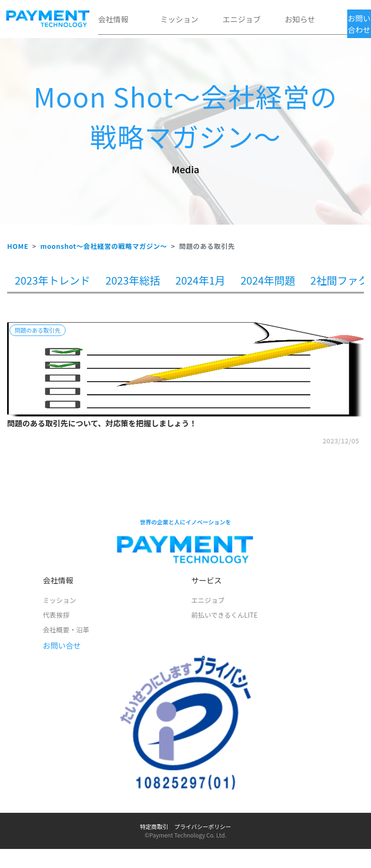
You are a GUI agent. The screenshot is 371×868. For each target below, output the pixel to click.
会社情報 (113, 19)
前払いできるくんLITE (225, 615)
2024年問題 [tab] (268, 280)
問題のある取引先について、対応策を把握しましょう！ (102, 423)
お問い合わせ (359, 24)
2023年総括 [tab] (133, 280)
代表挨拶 (56, 615)
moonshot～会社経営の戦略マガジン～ (104, 246)
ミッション (179, 19)
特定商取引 (154, 826)
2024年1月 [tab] (200, 280)
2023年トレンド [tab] (53, 280)
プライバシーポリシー (203, 826)
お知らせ (300, 19)
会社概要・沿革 (66, 630)
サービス (206, 580)
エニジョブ (242, 19)
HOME (18, 246)
